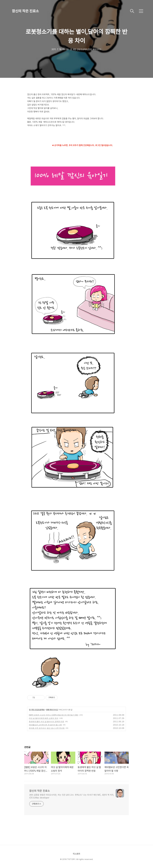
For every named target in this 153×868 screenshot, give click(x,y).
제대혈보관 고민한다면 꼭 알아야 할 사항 (45, 725)
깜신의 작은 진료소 (25, 11)
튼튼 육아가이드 (52, 710)
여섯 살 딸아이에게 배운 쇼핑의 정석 (44, 718)
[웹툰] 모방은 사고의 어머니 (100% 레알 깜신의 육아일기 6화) (54, 715)
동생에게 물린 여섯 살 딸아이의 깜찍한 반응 (46, 722)
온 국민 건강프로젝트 (37, 710)
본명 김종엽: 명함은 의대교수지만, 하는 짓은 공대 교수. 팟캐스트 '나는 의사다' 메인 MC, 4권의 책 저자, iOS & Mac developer (72, 796)
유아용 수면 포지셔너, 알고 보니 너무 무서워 (47, 728)
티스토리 (76, 854)
